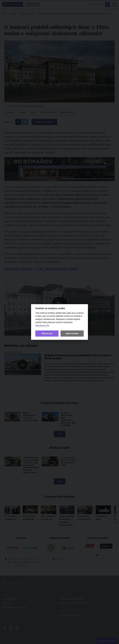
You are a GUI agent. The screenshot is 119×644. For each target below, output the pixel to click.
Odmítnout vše (42, 326)
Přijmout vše (47, 333)
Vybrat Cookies (72, 333)
